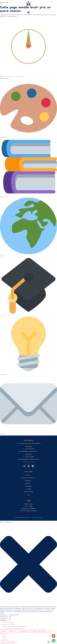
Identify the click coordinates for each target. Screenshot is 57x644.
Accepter (4, 631)
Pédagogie (28, 481)
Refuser (12, 631)
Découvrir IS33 (19, 76)
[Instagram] (29, 466)
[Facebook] (24, 466)
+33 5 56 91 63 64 (30, 449)
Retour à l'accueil (7, 76)
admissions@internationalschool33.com (30, 459)
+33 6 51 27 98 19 (29, 457)
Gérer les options (9, 622)
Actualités (29, 489)
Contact (53, 636)
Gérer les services (9, 624)
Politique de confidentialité (29, 508)
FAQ (29, 495)
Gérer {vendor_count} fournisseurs (15, 626)
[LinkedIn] (33, 466)
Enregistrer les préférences (39, 631)
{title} (5, 636)
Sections (28, 475)
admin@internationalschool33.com (29, 451)
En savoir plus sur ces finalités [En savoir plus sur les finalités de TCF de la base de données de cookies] (13, 628)
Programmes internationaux (28, 478)
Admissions (28, 483)
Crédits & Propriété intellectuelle (29, 511)
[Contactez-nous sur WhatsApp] (54, 641)
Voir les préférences (23, 631)
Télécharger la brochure (29, 462)
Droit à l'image (29, 506)
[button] (29, 12)
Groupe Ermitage (29, 492)
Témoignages (29, 486)
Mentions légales (29, 504)
